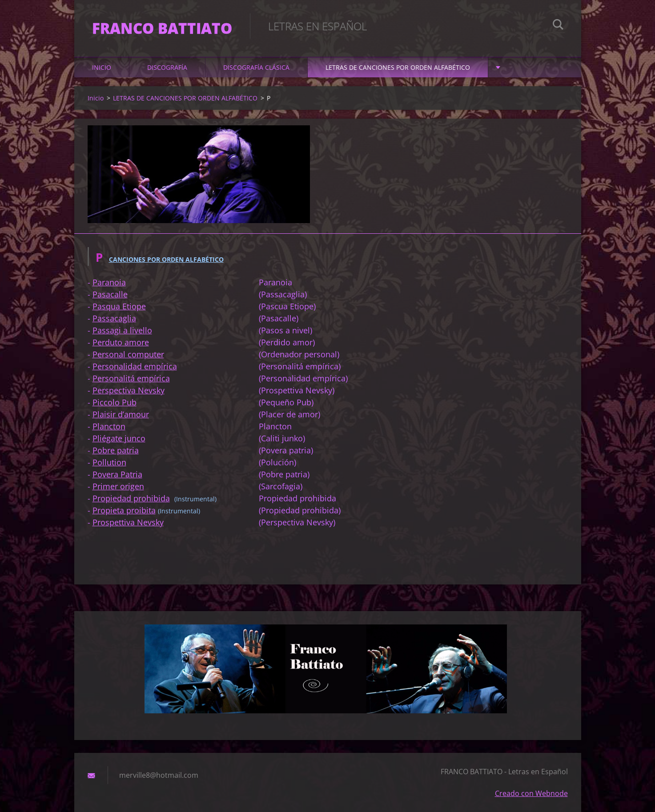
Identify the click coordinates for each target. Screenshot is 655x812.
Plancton (109, 426)
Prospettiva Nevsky (128, 522)
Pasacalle (110, 294)
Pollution (109, 462)
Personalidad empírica (135, 366)
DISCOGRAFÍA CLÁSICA (256, 67)
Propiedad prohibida (131, 498)
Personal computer (128, 354)
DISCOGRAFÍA (167, 67)
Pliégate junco (119, 438)
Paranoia (109, 282)
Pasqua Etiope (119, 306)
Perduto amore (121, 342)
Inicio (102, 67)
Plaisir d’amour (121, 414)
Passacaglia (114, 318)
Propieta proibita (124, 510)
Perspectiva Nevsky (129, 390)
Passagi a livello (122, 330)
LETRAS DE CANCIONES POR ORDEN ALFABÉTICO (398, 67)
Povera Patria (117, 474)
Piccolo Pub (115, 402)
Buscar (558, 26)
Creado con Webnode (531, 793)
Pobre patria (116, 450)
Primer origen (118, 486)
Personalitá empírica (131, 378)
